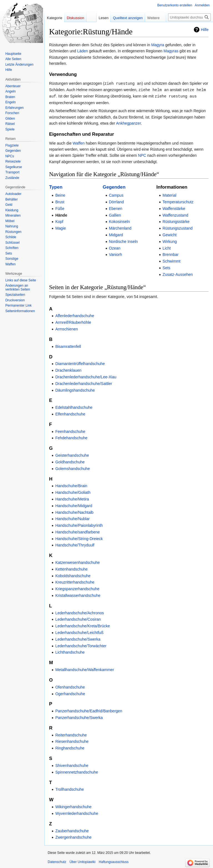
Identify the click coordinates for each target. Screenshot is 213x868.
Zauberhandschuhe (72, 830)
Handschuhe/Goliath (73, 492)
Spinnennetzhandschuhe (77, 771)
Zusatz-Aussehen (178, 274)
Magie (60, 227)
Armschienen (67, 328)
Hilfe (205, 30)
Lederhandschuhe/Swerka (78, 638)
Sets (166, 267)
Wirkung (170, 241)
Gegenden (114, 186)
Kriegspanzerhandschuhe (77, 588)
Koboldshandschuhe (73, 575)
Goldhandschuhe (70, 461)
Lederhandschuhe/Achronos (79, 612)
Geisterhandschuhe (72, 454)
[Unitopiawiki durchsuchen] (189, 17)
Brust (60, 201)
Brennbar (171, 254)
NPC (142, 155)
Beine (60, 194)
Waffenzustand (175, 214)
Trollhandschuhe (69, 789)
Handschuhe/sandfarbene (77, 531)
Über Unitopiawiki (83, 861)
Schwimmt (172, 260)
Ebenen (116, 208)
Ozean (115, 247)
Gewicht (170, 234)
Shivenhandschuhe (72, 765)
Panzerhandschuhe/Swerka (79, 717)
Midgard (116, 234)
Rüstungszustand (177, 227)
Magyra (158, 45)
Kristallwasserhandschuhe (78, 595)
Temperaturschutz (178, 201)
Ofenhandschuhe (70, 686)
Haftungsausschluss (114, 861)
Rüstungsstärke (176, 221)
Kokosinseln (120, 221)
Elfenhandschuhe (70, 413)
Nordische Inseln (123, 241)
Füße (60, 208)
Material (169, 194)
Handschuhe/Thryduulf (75, 544)
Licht (167, 247)
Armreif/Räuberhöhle (73, 322)
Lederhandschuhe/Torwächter (81, 645)
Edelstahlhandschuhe (74, 407)
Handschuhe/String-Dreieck (79, 538)
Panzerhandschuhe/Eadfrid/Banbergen (89, 710)
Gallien (115, 214)
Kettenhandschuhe (71, 568)
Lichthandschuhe (70, 651)
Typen (56, 186)
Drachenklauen (68, 369)
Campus (116, 194)
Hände (61, 214)
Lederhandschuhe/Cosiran (78, 618)
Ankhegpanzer (128, 122)
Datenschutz (57, 861)
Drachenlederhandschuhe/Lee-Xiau (86, 376)
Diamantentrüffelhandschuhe (80, 363)
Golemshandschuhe (73, 468)
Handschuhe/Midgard (74, 505)
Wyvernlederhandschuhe (77, 813)
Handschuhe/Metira (72, 498)
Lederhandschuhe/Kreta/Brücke (83, 625)
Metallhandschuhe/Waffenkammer (85, 669)
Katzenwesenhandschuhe (77, 562)
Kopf (59, 221)
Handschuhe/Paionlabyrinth (79, 525)
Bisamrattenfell (68, 346)
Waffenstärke (174, 208)
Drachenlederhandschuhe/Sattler (84, 383)
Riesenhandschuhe (72, 741)
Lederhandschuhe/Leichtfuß (79, 632)
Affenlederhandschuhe (75, 315)
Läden (83, 51)
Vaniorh (116, 254)
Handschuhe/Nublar (72, 518)
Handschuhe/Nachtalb (74, 512)
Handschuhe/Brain (71, 485)
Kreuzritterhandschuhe (75, 581)
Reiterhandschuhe (71, 734)
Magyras (171, 51)
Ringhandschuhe (70, 747)
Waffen (79, 142)
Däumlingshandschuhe (75, 389)
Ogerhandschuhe (70, 693)
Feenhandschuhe (70, 431)
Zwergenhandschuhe (73, 836)
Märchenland (120, 227)
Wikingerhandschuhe (73, 806)
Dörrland (116, 201)
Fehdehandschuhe (71, 437)
